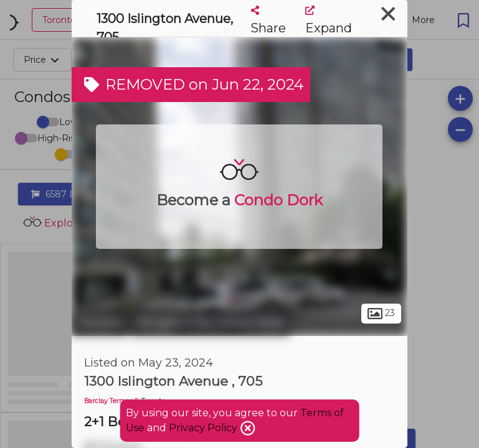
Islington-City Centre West (211, 322)
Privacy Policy (204, 428)
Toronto (100, 322)
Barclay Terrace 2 (111, 401)
